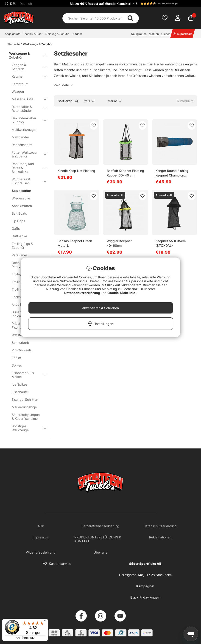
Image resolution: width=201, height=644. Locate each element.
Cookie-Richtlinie (122, 293)
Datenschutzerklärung (82, 293)
